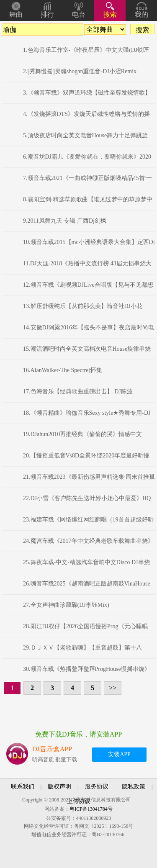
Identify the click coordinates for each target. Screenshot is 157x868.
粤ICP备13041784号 (91, 809)
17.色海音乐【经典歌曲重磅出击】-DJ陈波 (78, 392)
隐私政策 (134, 787)
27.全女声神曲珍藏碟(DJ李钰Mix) (66, 605)
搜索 (110, 14)
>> (113, 688)
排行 (47, 14)
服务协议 (97, 787)
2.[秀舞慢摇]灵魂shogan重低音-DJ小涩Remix (80, 71)
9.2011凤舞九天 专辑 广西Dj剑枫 (65, 221)
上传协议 (79, 801)
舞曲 (16, 14)
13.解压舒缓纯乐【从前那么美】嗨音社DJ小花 (83, 306)
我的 (142, 14)
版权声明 (59, 787)
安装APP (119, 754)
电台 (79, 14)
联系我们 (23, 787)
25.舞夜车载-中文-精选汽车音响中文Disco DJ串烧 (86, 562)
